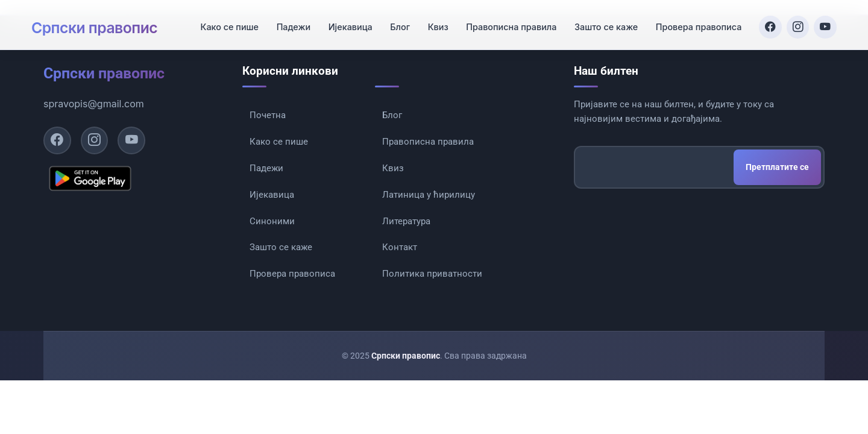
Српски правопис (104, 22)
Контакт (400, 263)
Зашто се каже (602, 22)
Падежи (289, 22)
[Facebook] (767, 22)
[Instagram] (796, 22)
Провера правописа (695, 22)
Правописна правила (507, 22)
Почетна (268, 115)
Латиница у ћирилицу (429, 204)
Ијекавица (346, 22)
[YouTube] (825, 22)
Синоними (272, 234)
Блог (396, 22)
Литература (406, 234)
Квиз (434, 22)
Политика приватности (432, 294)
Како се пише (225, 22)
